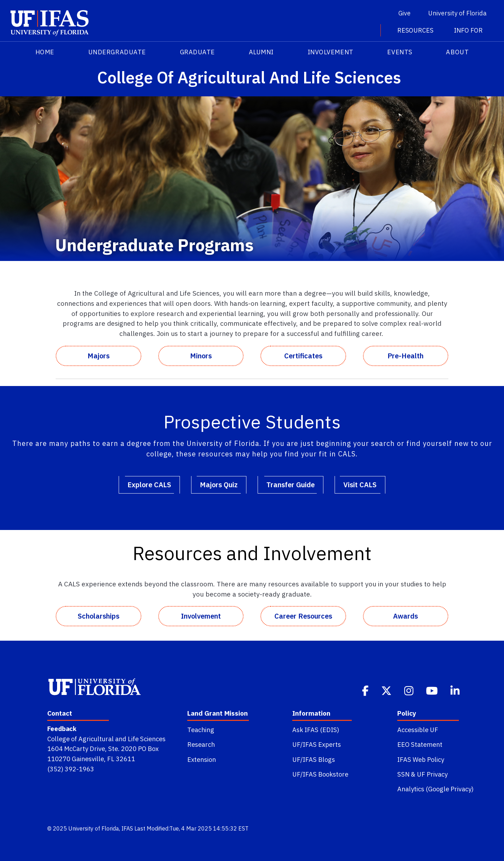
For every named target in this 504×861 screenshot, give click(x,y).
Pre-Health (405, 356)
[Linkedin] (456, 690)
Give (404, 13)
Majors (99, 356)
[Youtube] (433, 690)
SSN (403, 774)
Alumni (261, 52)
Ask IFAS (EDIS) (316, 730)
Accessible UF (418, 730)
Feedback (62, 729)
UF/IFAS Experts (317, 744)
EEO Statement (420, 744)
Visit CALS (360, 485)
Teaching (201, 730)
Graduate (197, 52)
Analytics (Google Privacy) (435, 789)
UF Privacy (432, 774)
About (457, 52)
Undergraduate (117, 52)
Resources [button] (416, 30)
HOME (45, 52)
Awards (405, 616)
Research (201, 744)
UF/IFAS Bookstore (320, 774)
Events (400, 52)
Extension (202, 759)
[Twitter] (387, 690)
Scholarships (99, 616)
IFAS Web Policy (421, 759)
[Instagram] (409, 690)
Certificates (303, 356)
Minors (201, 356)
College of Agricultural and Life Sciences (106, 739)
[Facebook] (366, 690)
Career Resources (303, 616)
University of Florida (457, 13)
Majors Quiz (219, 485)
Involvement (331, 52)
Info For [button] (468, 30)
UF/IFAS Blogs (314, 759)
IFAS (127, 828)
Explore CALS (149, 485)
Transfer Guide (290, 485)
